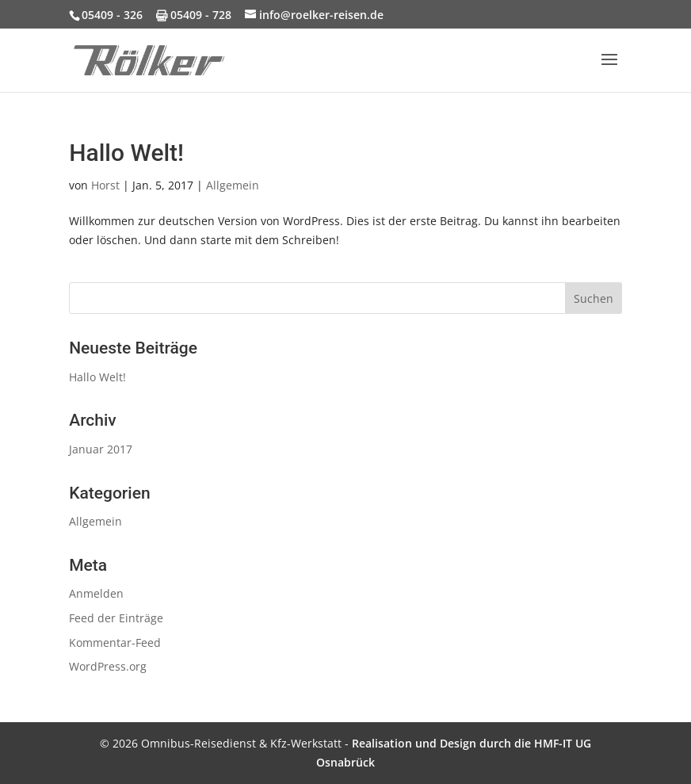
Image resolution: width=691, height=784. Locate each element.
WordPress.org (108, 666)
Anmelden (96, 593)
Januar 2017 (101, 449)
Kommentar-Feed (115, 642)
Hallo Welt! (126, 153)
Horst (105, 185)
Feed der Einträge (116, 618)
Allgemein (233, 185)
